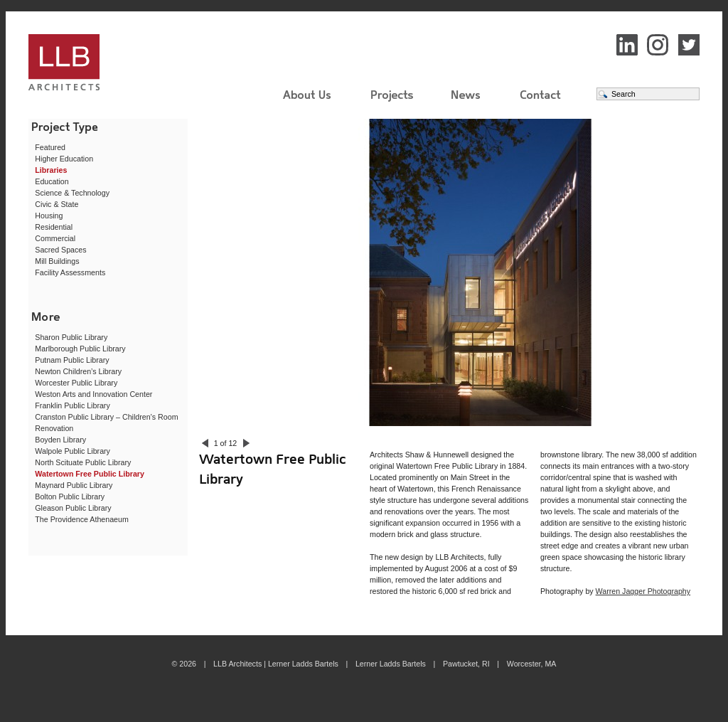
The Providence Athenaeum (82, 519)
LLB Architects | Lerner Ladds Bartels (108, 64)
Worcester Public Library (76, 383)
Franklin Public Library (72, 405)
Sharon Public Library (71, 337)
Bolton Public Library (70, 497)
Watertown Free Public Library (90, 474)
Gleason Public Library (73, 508)
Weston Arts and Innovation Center (93, 394)
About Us (307, 95)
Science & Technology (72, 193)
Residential (54, 227)
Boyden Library (60, 440)
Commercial (55, 238)
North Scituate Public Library (83, 462)
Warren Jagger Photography (643, 591)
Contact (540, 95)
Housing (49, 216)
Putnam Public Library (72, 360)
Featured (50, 147)
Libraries (51, 170)
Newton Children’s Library (78, 371)
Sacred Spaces (60, 250)
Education (52, 181)
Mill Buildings (57, 261)
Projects (392, 100)
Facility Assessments (70, 272)
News (466, 95)
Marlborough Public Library (80, 349)
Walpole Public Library (73, 451)
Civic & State (57, 204)
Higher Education (64, 159)
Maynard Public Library (74, 485)
